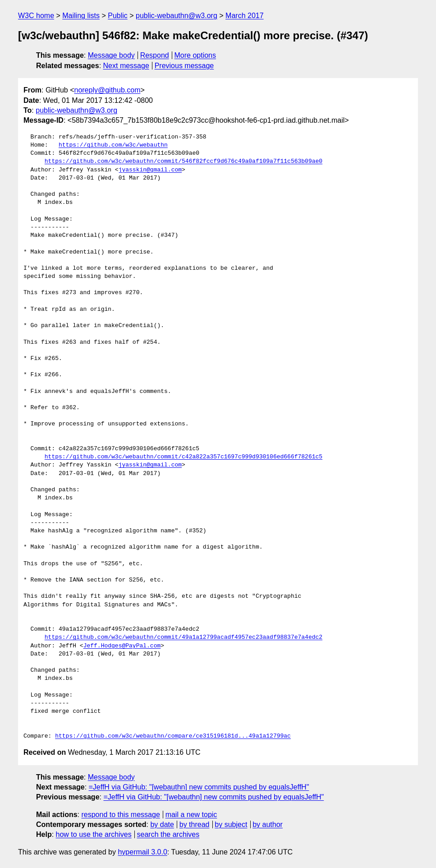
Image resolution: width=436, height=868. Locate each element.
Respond (155, 55)
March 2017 (245, 16)
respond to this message (120, 815)
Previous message (184, 66)
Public (118, 16)
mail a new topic (191, 815)
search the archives (168, 834)
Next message (126, 66)
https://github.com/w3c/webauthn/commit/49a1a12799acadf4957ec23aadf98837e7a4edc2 (184, 637)
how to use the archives (94, 834)
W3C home (36, 16)
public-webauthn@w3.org (177, 16)
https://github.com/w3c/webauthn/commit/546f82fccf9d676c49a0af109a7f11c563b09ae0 (184, 162)
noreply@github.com (107, 90)
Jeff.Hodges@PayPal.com (122, 646)
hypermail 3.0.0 (142, 852)
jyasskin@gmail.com (150, 170)
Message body (111, 55)
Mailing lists (81, 16)
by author (268, 824)
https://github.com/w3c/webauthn (113, 145)
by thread (195, 824)
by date (162, 824)
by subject (231, 824)
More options (195, 55)
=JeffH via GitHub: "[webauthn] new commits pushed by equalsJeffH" (199, 787)
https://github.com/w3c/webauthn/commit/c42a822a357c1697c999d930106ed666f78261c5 (184, 457)
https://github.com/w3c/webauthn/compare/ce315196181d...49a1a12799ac (173, 736)
